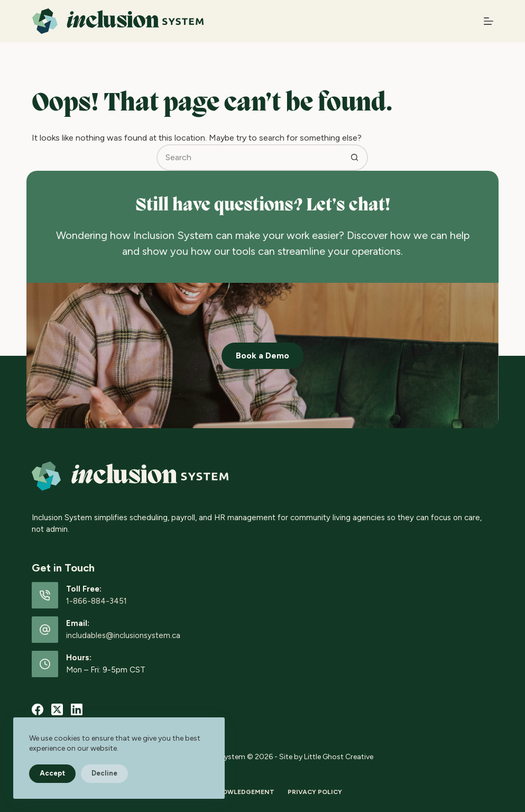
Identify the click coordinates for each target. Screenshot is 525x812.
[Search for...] (249, 158)
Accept (52, 773)
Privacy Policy (315, 792)
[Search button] (355, 158)
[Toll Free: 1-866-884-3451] (45, 595)
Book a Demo (262, 356)
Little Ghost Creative (339, 757)
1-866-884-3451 (96, 601)
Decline (104, 773)
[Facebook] (38, 709)
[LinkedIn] (77, 709)
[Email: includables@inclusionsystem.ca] (45, 630)
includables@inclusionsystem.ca (123, 635)
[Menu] (489, 21)
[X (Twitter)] (57, 709)
